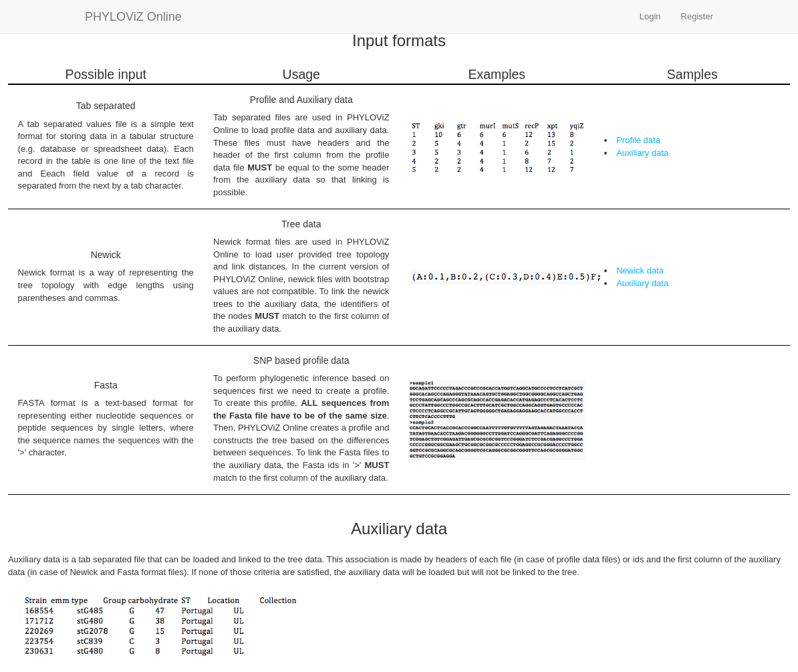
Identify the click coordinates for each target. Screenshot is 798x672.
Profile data (638, 140)
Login (650, 16)
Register (697, 16)
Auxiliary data (642, 153)
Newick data (640, 270)
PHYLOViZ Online (133, 17)
